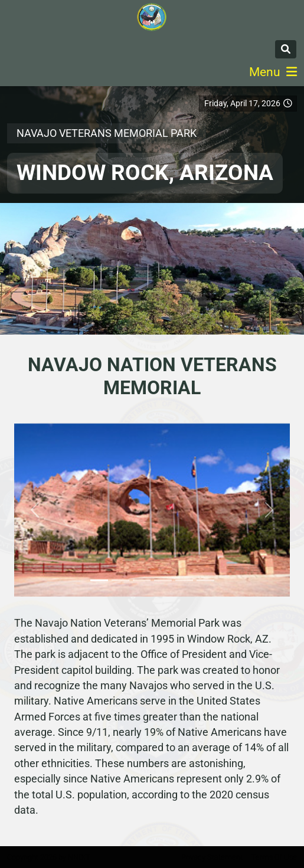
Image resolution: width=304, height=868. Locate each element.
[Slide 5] (184, 580)
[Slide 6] (205, 580)
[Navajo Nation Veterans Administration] (152, 17)
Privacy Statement (212, 857)
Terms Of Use (274, 857)
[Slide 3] (142, 580)
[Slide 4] (163, 580)
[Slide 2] (120, 580)
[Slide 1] (99, 580)
